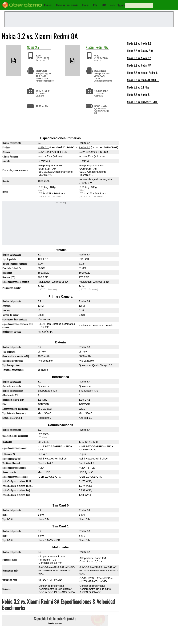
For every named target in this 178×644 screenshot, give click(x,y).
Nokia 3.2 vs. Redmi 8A (139, 65)
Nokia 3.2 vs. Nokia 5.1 (139, 95)
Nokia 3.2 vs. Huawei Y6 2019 (143, 102)
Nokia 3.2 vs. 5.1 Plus (138, 87)
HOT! (103, 5)
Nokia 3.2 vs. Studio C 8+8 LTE (143, 80)
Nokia (31, 47)
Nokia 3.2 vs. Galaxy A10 (140, 51)
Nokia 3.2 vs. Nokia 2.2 (139, 58)
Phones (86, 5)
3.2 (37, 47)
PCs (95, 5)
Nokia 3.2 (43, 147)
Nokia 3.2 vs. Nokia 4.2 (139, 43)
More (112, 5)
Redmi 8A (102, 47)
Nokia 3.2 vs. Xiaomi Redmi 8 (142, 73)
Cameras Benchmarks (67, 5)
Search (121, 5)
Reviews (48, 5)
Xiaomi (90, 47)
